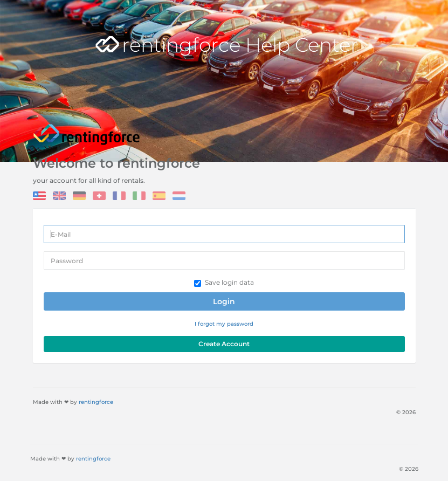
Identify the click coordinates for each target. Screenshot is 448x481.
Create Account (224, 344)
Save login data (224, 283)
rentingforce (96, 402)
